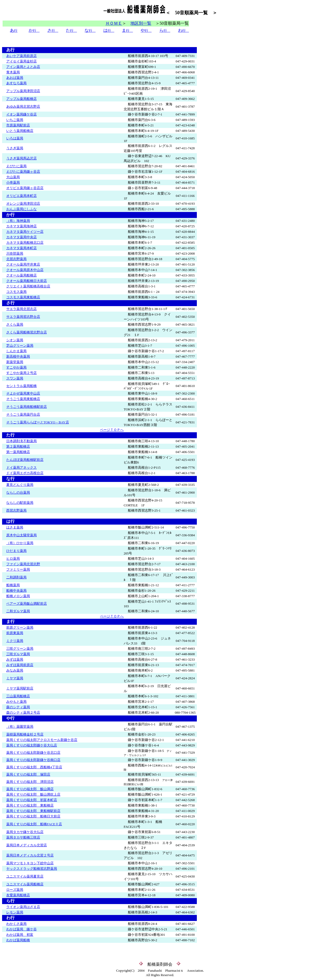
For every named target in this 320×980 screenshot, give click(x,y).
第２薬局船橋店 (18, 446)
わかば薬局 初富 (20, 935)
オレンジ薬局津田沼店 (23, 204)
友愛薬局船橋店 (18, 895)
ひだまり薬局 (16, 551)
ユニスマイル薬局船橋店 (25, 884)
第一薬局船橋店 (18, 452)
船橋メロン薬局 (18, 596)
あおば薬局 (15, 78)
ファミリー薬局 (18, 569)
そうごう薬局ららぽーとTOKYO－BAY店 (38, 422)
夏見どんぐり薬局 (20, 485)
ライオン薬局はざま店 (23, 907)
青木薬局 (13, 72)
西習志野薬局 (16, 510)
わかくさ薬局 (16, 924)
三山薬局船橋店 (18, 696)
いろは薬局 (15, 138)
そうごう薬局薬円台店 (23, 414)
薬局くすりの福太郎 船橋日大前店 (33, 816)
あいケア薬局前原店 (21, 56)
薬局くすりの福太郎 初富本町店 (32, 800)
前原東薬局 (15, 633)
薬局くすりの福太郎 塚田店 (28, 774)
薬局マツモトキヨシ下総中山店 (30, 863)
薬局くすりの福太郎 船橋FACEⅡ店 (34, 824)
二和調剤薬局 (16, 577)
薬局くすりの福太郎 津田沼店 (30, 782)
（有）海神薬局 (18, 221)
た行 (8, 435)
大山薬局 (13, 177)
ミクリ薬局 (15, 641)
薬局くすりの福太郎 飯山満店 (30, 789)
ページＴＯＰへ (112, 430)
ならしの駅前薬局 (20, 503)
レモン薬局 (15, 912)
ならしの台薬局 (18, 492)
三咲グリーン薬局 (20, 649)
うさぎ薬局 (15, 148)
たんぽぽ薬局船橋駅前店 (25, 460)
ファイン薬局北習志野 (23, 564)
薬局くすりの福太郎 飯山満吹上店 (33, 794)
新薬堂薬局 (15, 362)
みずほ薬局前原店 (20, 665)
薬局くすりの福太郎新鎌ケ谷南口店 (33, 760)
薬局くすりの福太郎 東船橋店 (30, 805)
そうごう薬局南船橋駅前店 (27, 407)
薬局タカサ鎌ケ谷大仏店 (25, 832)
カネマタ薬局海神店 (21, 226)
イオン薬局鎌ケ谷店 (21, 114)
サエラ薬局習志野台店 (23, 317)
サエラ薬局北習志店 (21, 309)
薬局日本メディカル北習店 (27, 845)
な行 (10, 479)
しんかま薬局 (16, 351)
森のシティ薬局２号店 (23, 713)
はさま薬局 (15, 527)
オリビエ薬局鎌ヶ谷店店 (25, 188)
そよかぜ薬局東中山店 (23, 393)
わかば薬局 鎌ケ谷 (21, 929)
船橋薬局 (13, 585)
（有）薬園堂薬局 (20, 727)
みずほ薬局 (15, 659)
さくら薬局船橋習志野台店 (27, 332)
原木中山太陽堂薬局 (21, 535)
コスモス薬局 (16, 292)
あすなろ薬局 (16, 83)
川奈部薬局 (15, 253)
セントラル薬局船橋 (21, 386)
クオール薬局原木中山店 (25, 270)
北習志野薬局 (16, 259)
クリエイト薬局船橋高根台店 (28, 286)
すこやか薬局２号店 (21, 373)
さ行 (10, 303)
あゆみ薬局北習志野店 (23, 107)
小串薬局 (13, 182)
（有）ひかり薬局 (20, 543)
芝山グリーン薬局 (20, 346)
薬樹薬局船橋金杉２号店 (25, 734)
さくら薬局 (15, 324)
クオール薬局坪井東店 (23, 264)
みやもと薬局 (16, 702)
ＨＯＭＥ (114, 23)
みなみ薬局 (15, 670)
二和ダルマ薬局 (18, 611)
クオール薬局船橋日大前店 (27, 281)
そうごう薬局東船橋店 (23, 399)
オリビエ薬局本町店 (21, 196)
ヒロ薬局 (13, 559)
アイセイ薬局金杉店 (21, 61)
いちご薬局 (15, 120)
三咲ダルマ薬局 (18, 654)
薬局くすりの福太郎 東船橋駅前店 (33, 811)
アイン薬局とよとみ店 (23, 67)
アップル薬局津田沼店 (23, 91)
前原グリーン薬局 (20, 627)
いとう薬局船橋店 (20, 131)
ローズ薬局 (15, 890)
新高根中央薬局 (18, 356)
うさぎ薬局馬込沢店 (21, 158)
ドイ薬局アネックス (21, 468)
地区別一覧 (141, 23)
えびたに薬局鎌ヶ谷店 (23, 172)
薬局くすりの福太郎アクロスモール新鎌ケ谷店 (42, 740)
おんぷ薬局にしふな (21, 209)
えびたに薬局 (16, 166)
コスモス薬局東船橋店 (23, 297)
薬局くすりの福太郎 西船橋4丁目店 (34, 767)
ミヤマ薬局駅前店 (20, 688)
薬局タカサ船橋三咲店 (23, 837)
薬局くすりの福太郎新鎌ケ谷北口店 (33, 753)
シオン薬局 (15, 340)
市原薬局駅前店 (18, 125)
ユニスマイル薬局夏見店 (25, 876)
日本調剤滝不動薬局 (21, 441)
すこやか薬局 (16, 367)
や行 (8, 718)
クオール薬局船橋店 (21, 275)
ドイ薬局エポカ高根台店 (25, 473)
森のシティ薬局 (18, 707)
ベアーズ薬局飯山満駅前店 (27, 604)
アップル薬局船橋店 (21, 99)
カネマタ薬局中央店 (21, 237)
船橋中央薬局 (16, 591)
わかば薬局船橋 (18, 940)
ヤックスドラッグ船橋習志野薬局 (32, 869)
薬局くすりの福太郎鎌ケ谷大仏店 (32, 745)
